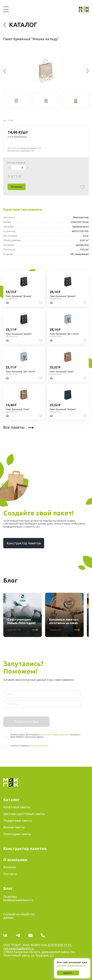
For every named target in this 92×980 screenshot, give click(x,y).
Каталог (20, 25)
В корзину (17, 187)
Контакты (10, 874)
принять (68, 973)
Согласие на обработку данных (19, 916)
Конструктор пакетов (24, 543)
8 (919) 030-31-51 (60, 945)
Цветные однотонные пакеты (24, 814)
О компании (15, 860)
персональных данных (39, 746)
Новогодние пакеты (17, 834)
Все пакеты (18, 427)
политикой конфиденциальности (56, 735)
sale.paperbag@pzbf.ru (18, 948)
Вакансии (10, 867)
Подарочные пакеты (17, 820)
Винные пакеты (14, 827)
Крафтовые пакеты (17, 807)
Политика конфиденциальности (71, 965)
